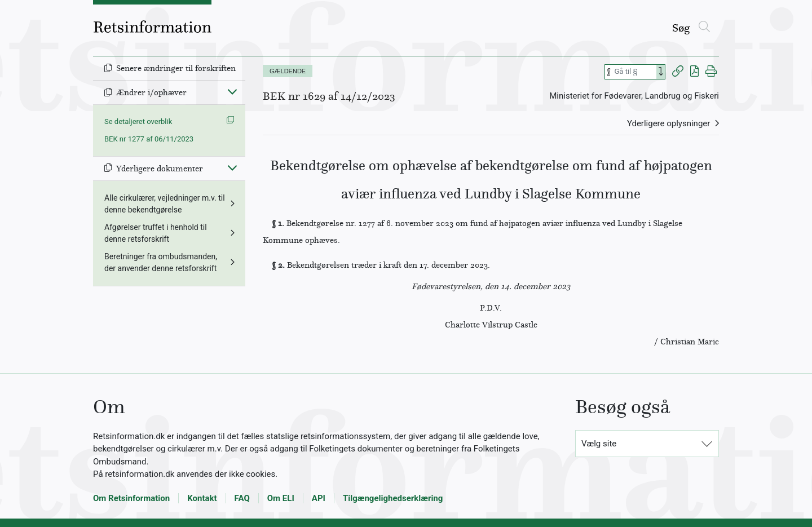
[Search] (661, 72)
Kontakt (202, 498)
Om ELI (281, 498)
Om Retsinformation (131, 498)
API (319, 498)
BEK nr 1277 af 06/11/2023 (149, 139)
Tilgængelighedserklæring (393, 498)
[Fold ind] (232, 91)
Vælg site (599, 444)
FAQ (242, 498)
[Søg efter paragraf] (634, 72)
